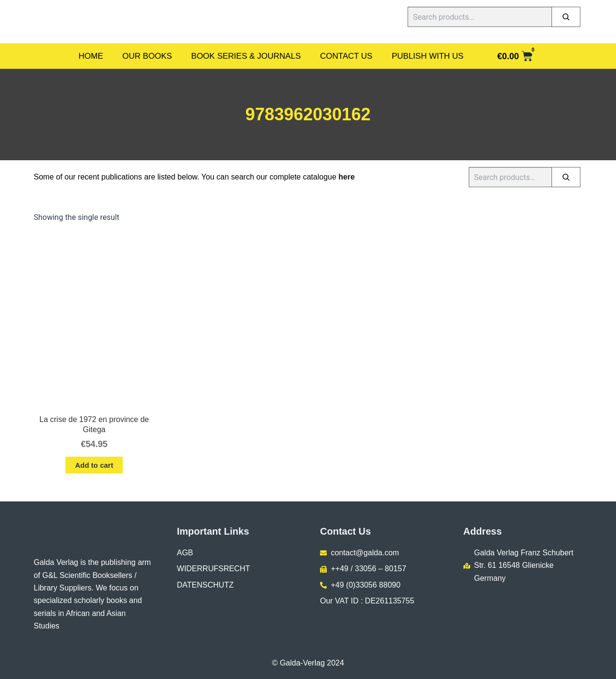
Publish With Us (428, 56)
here (346, 177)
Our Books (147, 56)
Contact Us (346, 56)
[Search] (566, 17)
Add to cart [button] (94, 465)
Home (91, 56)
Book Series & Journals (246, 56)
